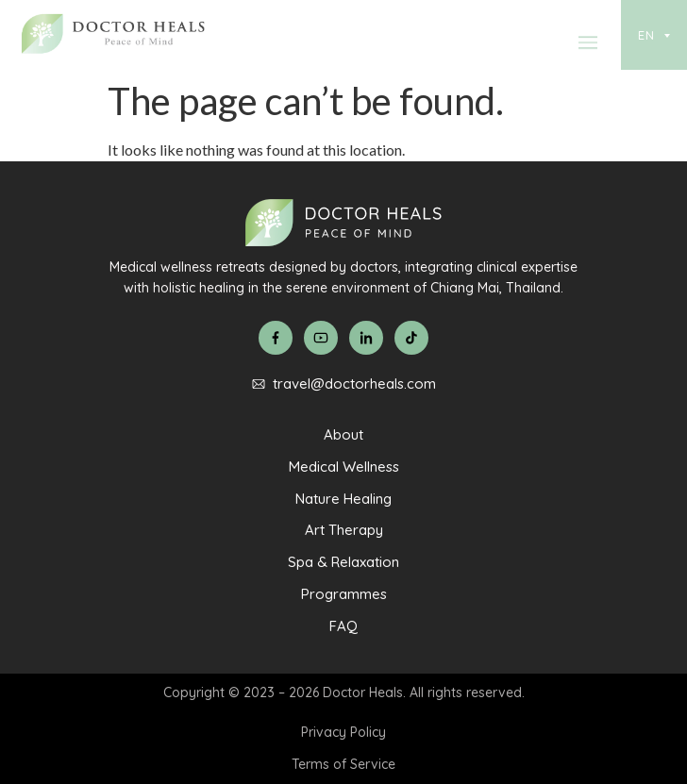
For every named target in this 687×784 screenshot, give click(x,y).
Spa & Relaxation (343, 562)
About (343, 434)
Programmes (344, 594)
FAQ (343, 626)
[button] (588, 47)
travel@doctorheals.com (354, 384)
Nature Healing (343, 499)
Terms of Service (343, 764)
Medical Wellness (344, 467)
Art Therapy (344, 530)
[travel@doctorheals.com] (259, 384)
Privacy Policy (343, 732)
